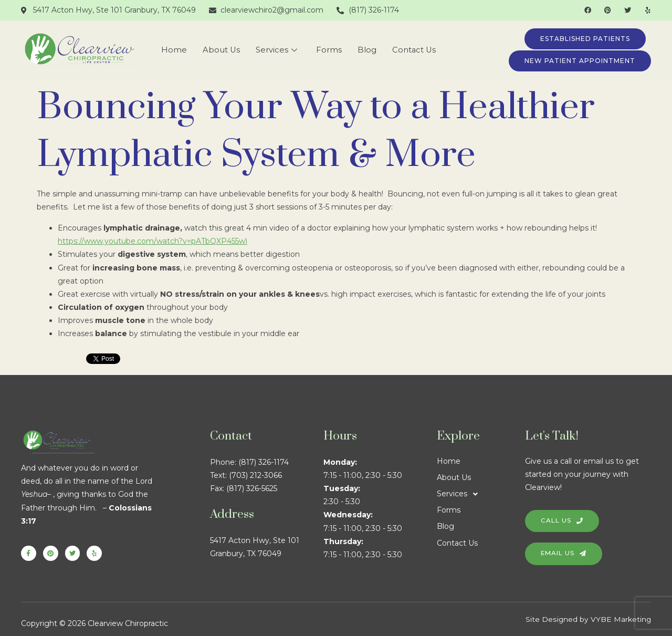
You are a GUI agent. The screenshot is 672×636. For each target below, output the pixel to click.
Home (173, 50)
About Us (220, 50)
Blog (366, 50)
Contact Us (414, 50)
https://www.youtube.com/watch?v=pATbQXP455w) (153, 241)
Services (276, 50)
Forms (328, 50)
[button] (481, 494)
